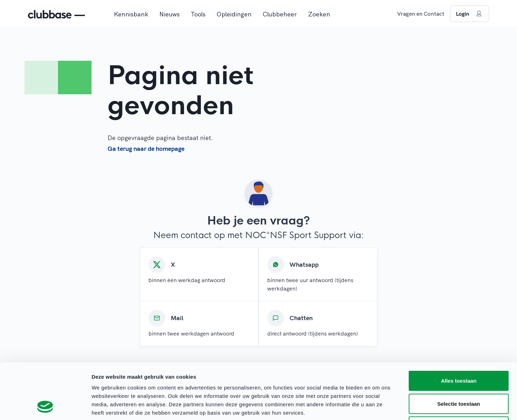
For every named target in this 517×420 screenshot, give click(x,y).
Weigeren (458, 374)
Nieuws (169, 14)
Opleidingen (234, 14)
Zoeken (319, 14)
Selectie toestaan (459, 351)
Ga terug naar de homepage (146, 149)
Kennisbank (131, 14)
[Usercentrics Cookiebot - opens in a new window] (45, 406)
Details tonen (377, 406)
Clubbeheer (280, 14)
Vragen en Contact (421, 14)
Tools (198, 14)
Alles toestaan (459, 328)
